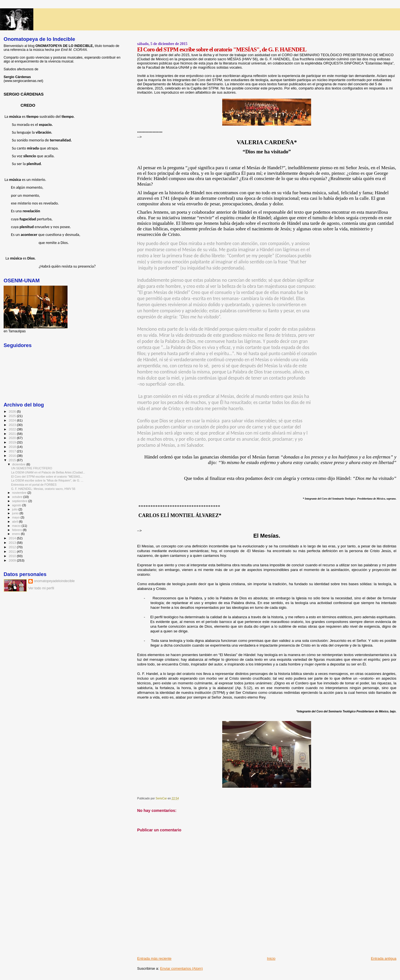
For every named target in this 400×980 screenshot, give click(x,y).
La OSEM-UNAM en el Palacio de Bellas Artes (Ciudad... (48, 472)
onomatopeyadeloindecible (54, 581)
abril (16, 522)
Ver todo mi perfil (41, 588)
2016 (13, 456)
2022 (13, 429)
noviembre (20, 493)
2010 (13, 556)
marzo (17, 526)
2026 (13, 411)
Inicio (271, 958)
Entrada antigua (384, 958)
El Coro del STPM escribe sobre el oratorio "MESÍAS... (47, 477)
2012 (13, 547)
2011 (13, 551)
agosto (17, 505)
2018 (13, 447)
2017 (13, 451)
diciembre (19, 464)
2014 (13, 538)
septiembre (20, 501)
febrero (17, 530)
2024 (13, 420)
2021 (13, 434)
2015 (13, 460)
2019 (13, 442)
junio (16, 513)
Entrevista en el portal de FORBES (34, 485)
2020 (13, 438)
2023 (13, 425)
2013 (13, 543)
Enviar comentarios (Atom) (181, 968)
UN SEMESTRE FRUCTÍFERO (32, 468)
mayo (16, 517)
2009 (13, 560)
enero (17, 534)
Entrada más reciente (154, 958)
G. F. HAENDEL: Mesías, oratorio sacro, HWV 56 (43, 489)
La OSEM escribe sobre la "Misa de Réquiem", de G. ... (47, 480)
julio (15, 509)
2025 (13, 416)
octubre (18, 497)
